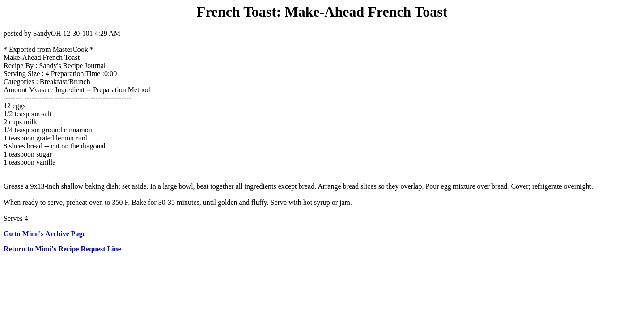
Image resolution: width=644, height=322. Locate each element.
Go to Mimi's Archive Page (45, 234)
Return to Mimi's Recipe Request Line (62, 249)
